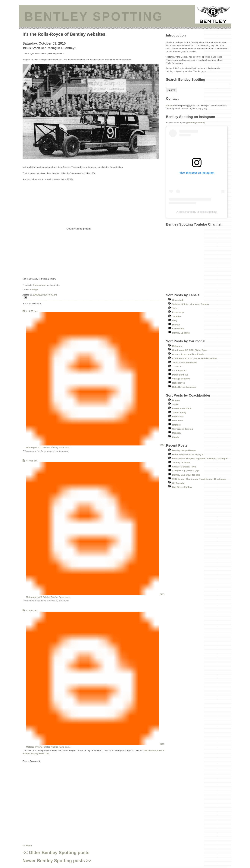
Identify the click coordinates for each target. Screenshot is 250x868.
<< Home (27, 846)
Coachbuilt (178, 300)
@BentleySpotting (196, 123)
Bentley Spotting (181, 333)
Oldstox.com (39, 285)
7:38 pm (33, 461)
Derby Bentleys (180, 375)
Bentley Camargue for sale (186, 475)
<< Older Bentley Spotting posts (56, 853)
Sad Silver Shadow (182, 487)
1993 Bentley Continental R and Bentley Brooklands (199, 479)
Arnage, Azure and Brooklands (188, 354)
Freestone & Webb (182, 408)
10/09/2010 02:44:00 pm (45, 295)
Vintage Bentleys (181, 379)
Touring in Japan (181, 463)
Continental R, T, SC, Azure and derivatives (195, 358)
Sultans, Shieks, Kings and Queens (191, 304)
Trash (175, 308)
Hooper (176, 400)
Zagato (176, 437)
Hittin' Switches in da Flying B (188, 454)
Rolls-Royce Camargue (184, 387)
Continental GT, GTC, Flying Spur (189, 350)
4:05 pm (33, 311)
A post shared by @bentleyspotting (197, 212)
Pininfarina (178, 416)
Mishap (176, 325)
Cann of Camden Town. (184, 467)
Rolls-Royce (179, 383)
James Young (179, 412)
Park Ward (178, 421)
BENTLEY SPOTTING (94, 17)
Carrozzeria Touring (183, 429)
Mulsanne (177, 346)
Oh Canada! (178, 483)
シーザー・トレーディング (186, 471)
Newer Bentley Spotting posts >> (57, 861)
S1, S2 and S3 (179, 371)
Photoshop (178, 312)
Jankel (176, 404)
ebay (175, 320)
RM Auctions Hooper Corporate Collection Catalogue (200, 458)
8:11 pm (33, 610)
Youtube (177, 316)
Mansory (177, 433)
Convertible (178, 329)
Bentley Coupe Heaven (184, 450)
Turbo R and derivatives (185, 362)
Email (169, 105)
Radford (176, 425)
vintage (34, 289)
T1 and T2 (177, 366)
